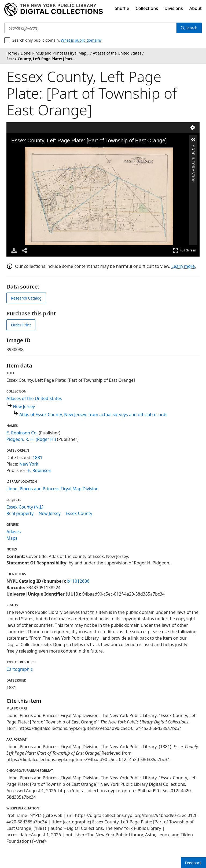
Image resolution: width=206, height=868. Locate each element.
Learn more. (184, 266)
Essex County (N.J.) (25, 507)
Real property (20, 513)
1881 (38, 458)
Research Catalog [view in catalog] (26, 298)
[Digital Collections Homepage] (54, 9)
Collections (147, 8)
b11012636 (78, 581)
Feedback (193, 863)
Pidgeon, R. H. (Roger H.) (31, 439)
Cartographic (20, 669)
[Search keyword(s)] (90, 28)
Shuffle (122, 8)
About (196, 8)
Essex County (79, 513)
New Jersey (24, 406)
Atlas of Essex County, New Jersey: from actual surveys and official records (93, 415)
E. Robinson (39, 470)
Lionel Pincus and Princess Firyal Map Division (52, 489)
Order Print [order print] (21, 325)
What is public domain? (81, 40)
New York (29, 464)
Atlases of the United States (34, 398)
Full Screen (185, 251)
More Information (193, 147)
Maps (12, 538)
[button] (193, 140)
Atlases (14, 532)
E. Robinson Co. (22, 433)
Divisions (174, 8)
